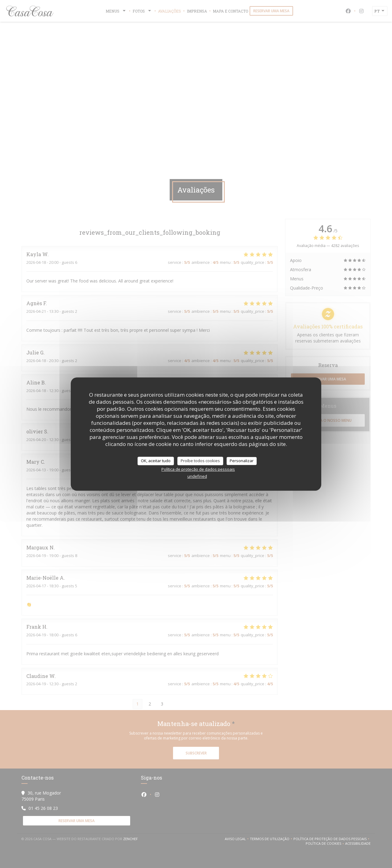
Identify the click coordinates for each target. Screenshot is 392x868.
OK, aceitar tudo (156, 461)
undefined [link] (197, 476)
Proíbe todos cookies (200, 461)
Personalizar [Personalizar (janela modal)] (242, 461)
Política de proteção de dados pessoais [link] (198, 469)
